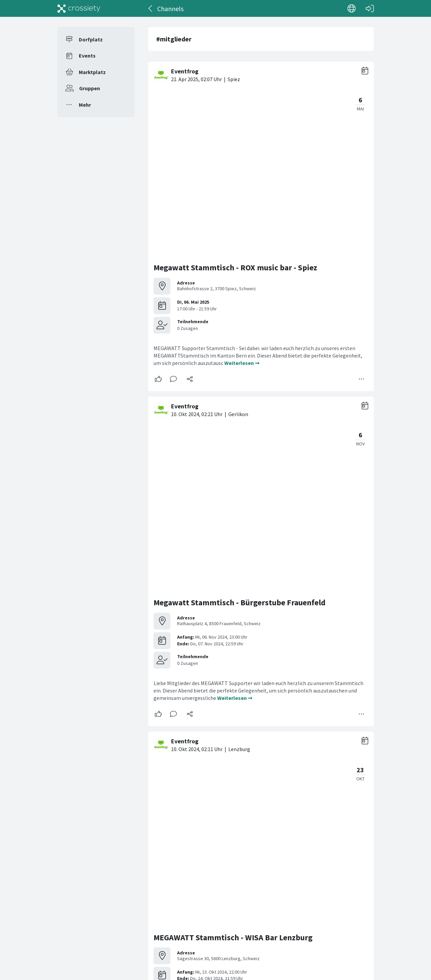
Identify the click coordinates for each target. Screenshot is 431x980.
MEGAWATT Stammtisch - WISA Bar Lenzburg (233, 452)
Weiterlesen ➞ (242, 201)
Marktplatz (92, 72)
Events (87, 56)
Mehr (85, 105)
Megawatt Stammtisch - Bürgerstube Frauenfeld (240, 279)
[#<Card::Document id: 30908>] (261, 860)
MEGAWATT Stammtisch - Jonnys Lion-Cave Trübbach (249, 626)
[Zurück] (151, 8)
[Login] (370, 8)
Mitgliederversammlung (197, 799)
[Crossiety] (79, 8)
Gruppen (90, 88)
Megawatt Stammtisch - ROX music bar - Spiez (235, 106)
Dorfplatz (91, 39)
